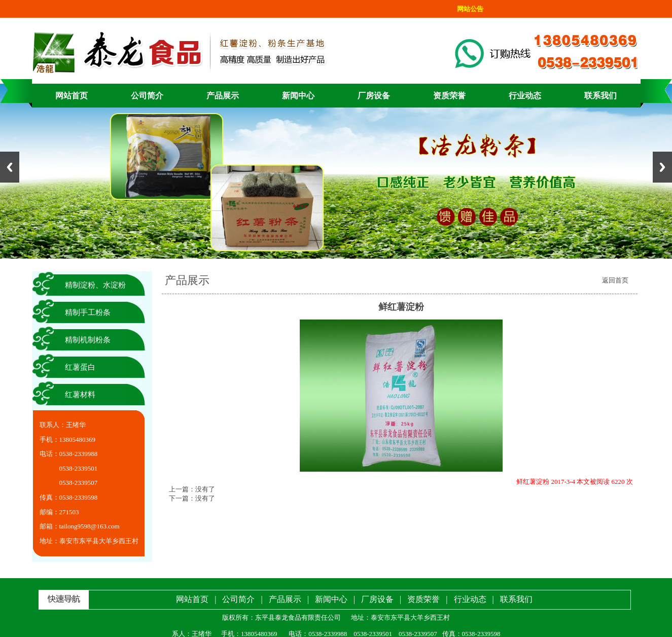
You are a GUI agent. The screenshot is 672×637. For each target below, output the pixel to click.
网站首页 (72, 96)
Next (662, 167)
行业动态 (525, 96)
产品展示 (223, 96)
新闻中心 (298, 96)
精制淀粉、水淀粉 (95, 285)
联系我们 (600, 96)
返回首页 (615, 280)
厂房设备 (374, 96)
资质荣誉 (449, 96)
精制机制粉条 (88, 340)
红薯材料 (80, 395)
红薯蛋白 (80, 367)
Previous (10, 167)
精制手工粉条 (88, 312)
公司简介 (147, 96)
